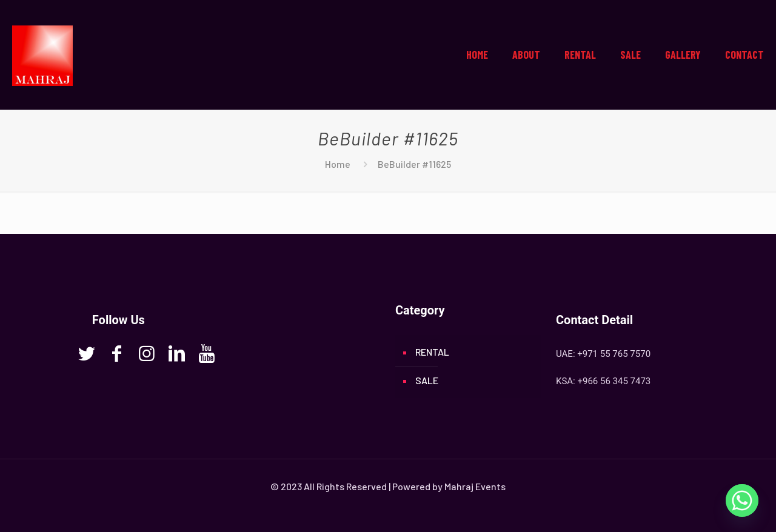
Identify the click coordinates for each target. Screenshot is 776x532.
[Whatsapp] (742, 500)
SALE (427, 380)
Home (338, 164)
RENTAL (432, 352)
